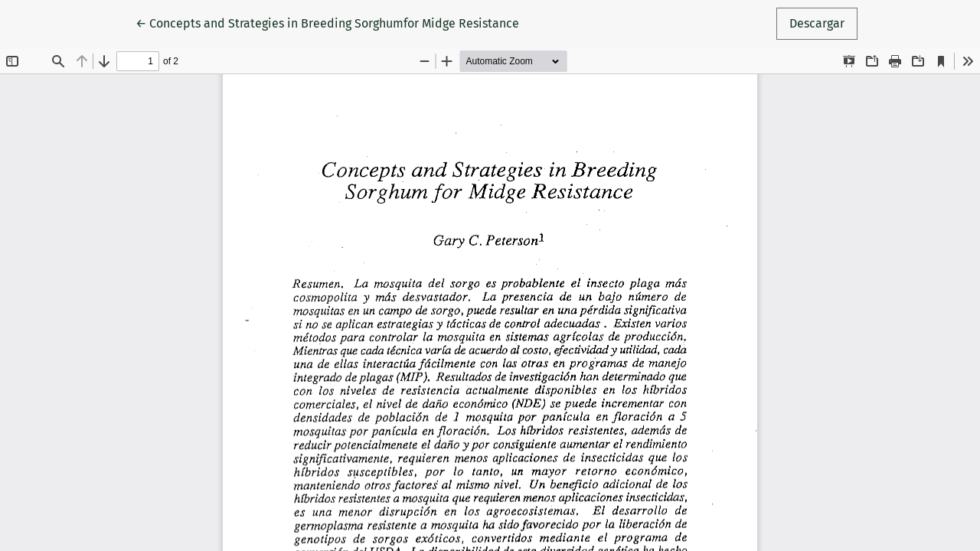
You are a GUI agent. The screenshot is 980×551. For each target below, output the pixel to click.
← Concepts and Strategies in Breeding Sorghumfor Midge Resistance (327, 22)
